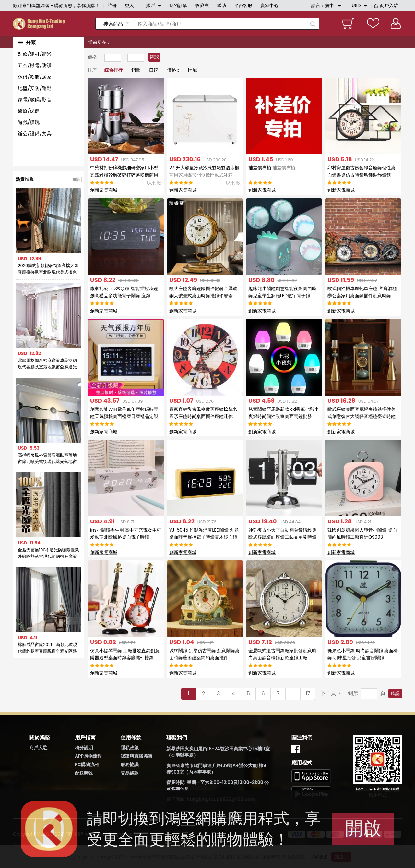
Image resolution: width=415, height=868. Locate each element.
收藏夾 (202, 6)
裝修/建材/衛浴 (35, 54)
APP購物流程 (88, 756)
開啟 (363, 828)
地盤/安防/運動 (35, 88)
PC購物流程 (87, 764)
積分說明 (84, 748)
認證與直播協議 (136, 756)
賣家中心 (269, 6)
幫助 (221, 6)
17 (308, 694)
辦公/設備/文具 (35, 134)
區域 (193, 70)
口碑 (154, 70)
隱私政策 (130, 748)
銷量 (136, 70)
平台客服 (243, 6)
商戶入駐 (389, 6)
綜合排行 (113, 70)
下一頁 (328, 693)
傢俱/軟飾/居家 (35, 77)
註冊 (112, 6)
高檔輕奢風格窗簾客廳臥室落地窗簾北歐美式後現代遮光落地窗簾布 (47, 458)
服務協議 (130, 764)
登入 (129, 6)
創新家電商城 (104, 190)
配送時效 (84, 773)
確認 (154, 57)
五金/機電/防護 (35, 65)
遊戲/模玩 (29, 122)
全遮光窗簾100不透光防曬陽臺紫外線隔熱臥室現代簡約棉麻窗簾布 (49, 553)
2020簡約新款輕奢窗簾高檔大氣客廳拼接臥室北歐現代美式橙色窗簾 (48, 269)
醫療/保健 (29, 111)
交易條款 (130, 773)
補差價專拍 (272, 168)
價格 (172, 70)
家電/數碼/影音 (35, 99)
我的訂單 (178, 6)
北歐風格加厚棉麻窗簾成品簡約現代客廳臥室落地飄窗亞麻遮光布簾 (47, 364)
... (293, 694)
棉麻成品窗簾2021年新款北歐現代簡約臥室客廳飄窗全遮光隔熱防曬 (47, 648)
